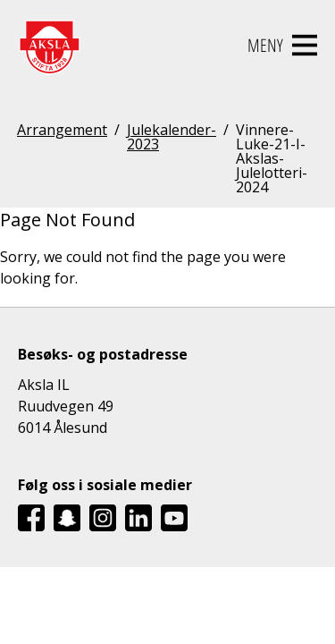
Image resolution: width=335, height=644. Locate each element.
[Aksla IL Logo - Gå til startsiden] (49, 46)
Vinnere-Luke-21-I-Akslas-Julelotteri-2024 (272, 158)
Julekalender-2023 (172, 138)
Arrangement (62, 131)
